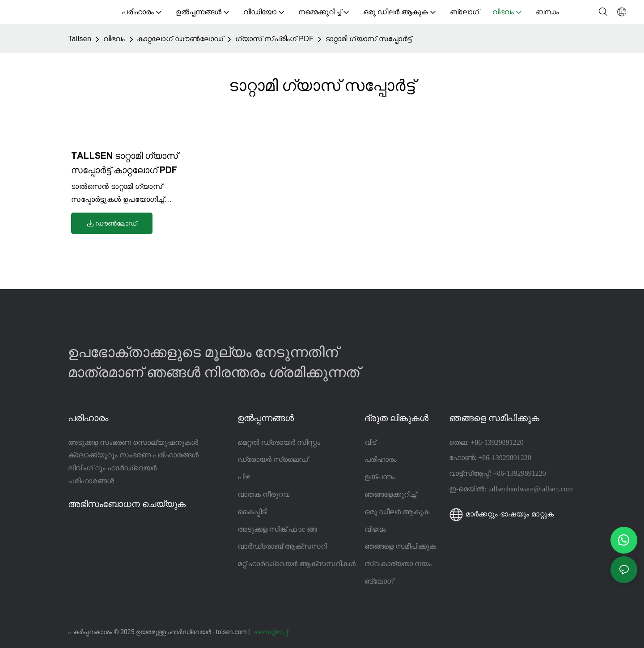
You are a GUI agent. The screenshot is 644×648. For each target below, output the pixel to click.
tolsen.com (232, 632)
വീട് (370, 442)
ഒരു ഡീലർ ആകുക (397, 512)
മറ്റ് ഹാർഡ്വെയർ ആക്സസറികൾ (297, 564)
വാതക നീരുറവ (263, 494)
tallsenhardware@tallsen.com (531, 489)
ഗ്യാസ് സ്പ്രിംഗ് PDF (275, 39)
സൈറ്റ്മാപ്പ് (271, 632)
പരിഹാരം (381, 459)
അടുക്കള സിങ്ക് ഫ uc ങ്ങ (277, 529)
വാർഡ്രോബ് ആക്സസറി (282, 546)
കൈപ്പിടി (252, 512)
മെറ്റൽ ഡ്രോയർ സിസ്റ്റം (279, 442)
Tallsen (80, 39)
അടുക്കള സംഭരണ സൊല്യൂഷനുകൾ (133, 442)
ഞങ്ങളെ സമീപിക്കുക (400, 546)
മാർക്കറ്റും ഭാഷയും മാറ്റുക (502, 514)
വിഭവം (114, 39)
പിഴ (244, 477)
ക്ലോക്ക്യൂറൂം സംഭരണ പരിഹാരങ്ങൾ (133, 455)
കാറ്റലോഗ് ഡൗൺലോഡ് (180, 39)
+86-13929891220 (497, 442)
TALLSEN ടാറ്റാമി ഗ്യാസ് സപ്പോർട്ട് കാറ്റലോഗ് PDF (125, 163)
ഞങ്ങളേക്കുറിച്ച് (390, 494)
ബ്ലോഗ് (379, 581)
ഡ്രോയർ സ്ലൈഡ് (273, 459)
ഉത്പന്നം (380, 477)
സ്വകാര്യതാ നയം (398, 564)
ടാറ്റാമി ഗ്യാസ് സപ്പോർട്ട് (369, 39)
